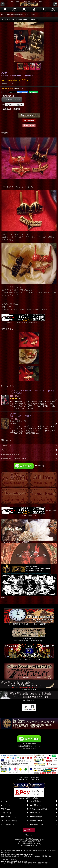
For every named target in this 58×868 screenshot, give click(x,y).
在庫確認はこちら (8, 96)
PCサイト (30, 830)
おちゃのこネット (26, 867)
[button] (2, 4)
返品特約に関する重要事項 (11, 109)
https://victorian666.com (24, 854)
